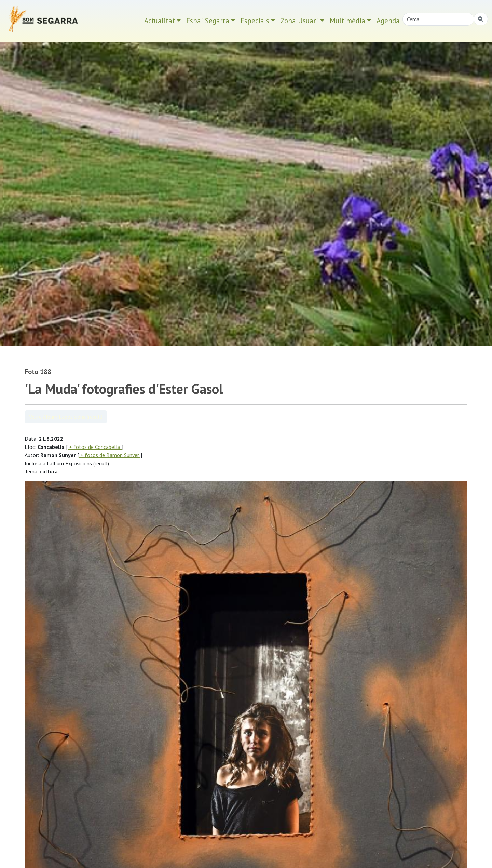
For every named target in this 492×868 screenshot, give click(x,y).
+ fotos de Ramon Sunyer (110, 455)
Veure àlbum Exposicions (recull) (66, 417)
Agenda (388, 21)
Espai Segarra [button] (208, 21)
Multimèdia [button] (347, 21)
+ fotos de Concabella (95, 447)
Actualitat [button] (160, 21)
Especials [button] (255, 21)
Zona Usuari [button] (299, 21)
